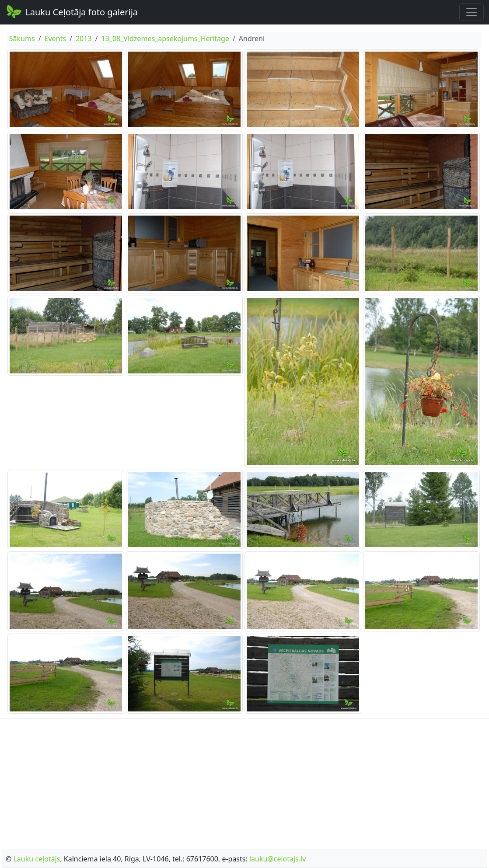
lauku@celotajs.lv (278, 859)
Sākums (22, 38)
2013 (84, 38)
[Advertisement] (244, 781)
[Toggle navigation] (472, 12)
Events (55, 38)
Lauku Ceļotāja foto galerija (72, 11)
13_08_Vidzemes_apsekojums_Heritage (165, 38)
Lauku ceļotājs (37, 859)
